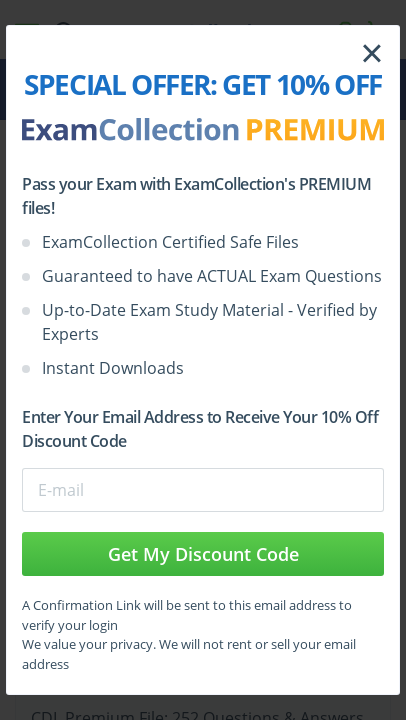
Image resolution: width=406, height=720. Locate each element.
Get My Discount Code (203, 554)
